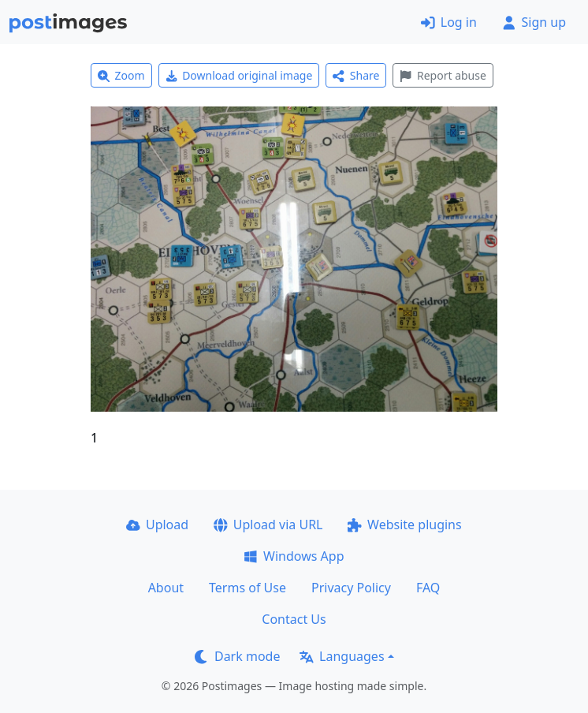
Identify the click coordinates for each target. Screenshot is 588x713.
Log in (449, 22)
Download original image (239, 75)
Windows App (294, 556)
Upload (157, 524)
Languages (342, 656)
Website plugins (404, 524)
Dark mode (237, 656)
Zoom (121, 75)
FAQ (428, 588)
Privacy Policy (351, 588)
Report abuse (443, 75)
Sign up (534, 22)
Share (356, 75)
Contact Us (294, 619)
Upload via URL (268, 524)
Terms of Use (247, 588)
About (166, 588)
